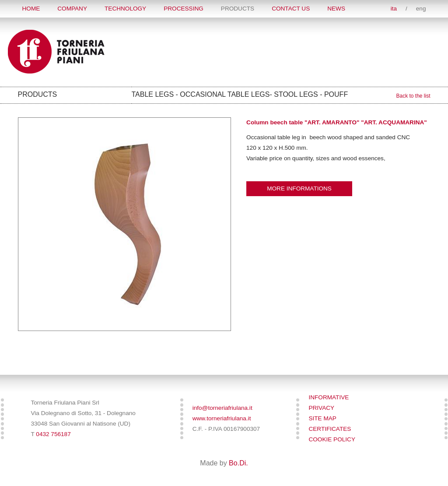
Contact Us (291, 9)
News (336, 9)
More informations (299, 188)
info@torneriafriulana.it (222, 408)
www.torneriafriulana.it (222, 418)
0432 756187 (53, 434)
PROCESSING (184, 9)
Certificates (330, 429)
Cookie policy (332, 439)
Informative (329, 397)
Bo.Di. (238, 463)
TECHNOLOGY (125, 9)
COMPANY (72, 9)
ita (394, 9)
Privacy (321, 408)
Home (31, 9)
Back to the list (413, 96)
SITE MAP (322, 418)
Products (238, 9)
